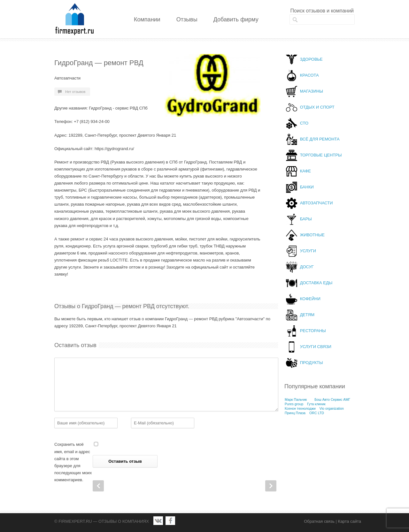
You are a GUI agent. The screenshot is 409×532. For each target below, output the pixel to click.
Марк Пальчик (296, 399)
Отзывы (187, 19)
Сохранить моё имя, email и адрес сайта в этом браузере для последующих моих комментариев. (73, 462)
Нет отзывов (75, 92)
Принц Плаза (295, 413)
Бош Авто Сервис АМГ (332, 399)
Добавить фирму (236, 19)
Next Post (271, 486)
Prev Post (98, 486)
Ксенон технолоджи (300, 408)
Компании (147, 19)
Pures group (294, 404)
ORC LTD (317, 413)
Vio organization (332, 408)
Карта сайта (350, 521)
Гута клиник (316, 404)
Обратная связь (319, 521)
